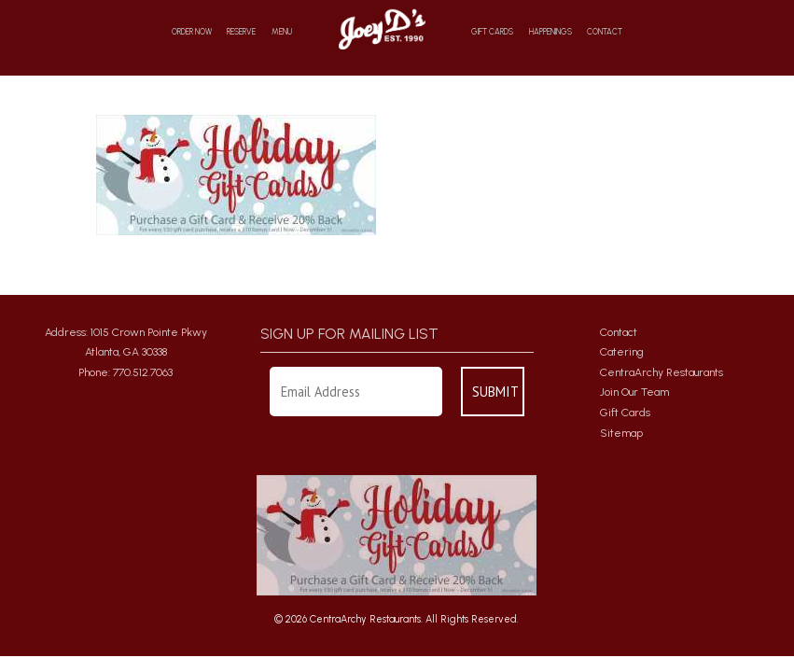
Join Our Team (634, 392)
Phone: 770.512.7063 (125, 372)
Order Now (192, 32)
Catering (622, 352)
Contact (605, 32)
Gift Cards (492, 32)
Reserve (241, 32)
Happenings (550, 32)
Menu (282, 32)
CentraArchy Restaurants (662, 372)
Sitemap (621, 433)
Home (381, 28)
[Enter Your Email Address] (356, 392)
